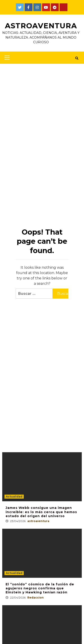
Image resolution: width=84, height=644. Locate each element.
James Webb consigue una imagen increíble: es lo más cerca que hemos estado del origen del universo (41, 512)
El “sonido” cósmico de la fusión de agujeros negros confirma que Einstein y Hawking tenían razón (40, 588)
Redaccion (36, 598)
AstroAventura (41, 26)
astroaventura (38, 521)
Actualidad (14, 496)
